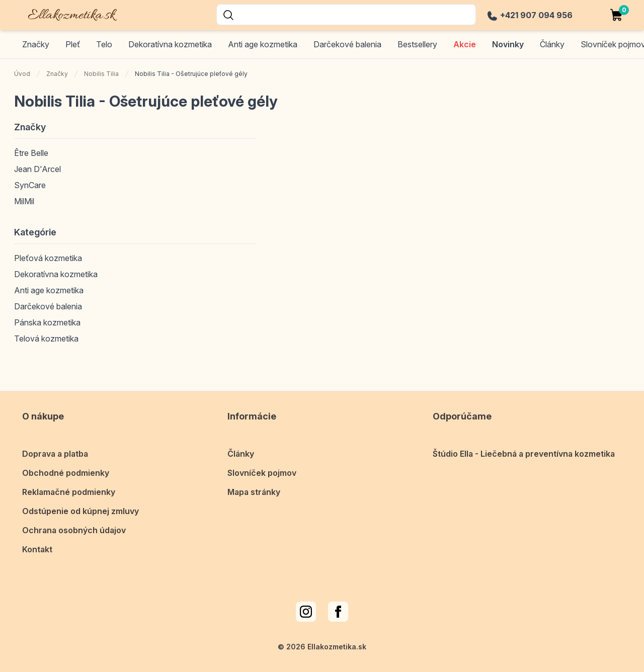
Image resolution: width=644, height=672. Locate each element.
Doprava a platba (55, 454)
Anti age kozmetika (263, 44)
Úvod (22, 74)
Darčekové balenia (347, 44)
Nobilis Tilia (101, 74)
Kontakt (37, 549)
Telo (104, 44)
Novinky (508, 44)
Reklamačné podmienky (69, 492)
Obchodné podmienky (66, 473)
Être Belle (31, 153)
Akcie (465, 44)
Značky (36, 44)
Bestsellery (417, 44)
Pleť (73, 44)
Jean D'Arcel (37, 169)
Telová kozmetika (46, 339)
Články (241, 454)
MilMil (24, 201)
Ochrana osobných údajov (74, 530)
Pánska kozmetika (47, 322)
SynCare (30, 185)
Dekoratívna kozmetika (170, 44)
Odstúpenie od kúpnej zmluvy (80, 511)
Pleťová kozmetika (48, 258)
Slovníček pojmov (262, 473)
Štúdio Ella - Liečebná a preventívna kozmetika (524, 454)
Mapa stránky (254, 492)
